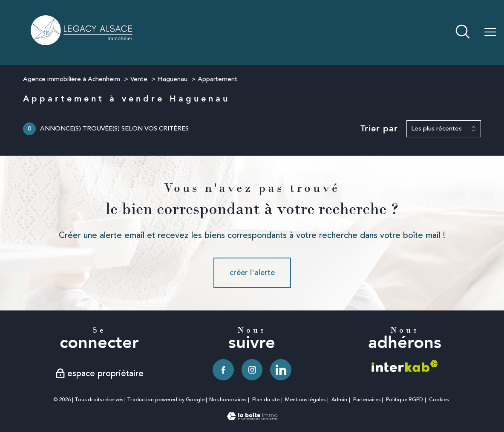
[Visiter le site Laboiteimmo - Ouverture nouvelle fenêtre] (252, 418)
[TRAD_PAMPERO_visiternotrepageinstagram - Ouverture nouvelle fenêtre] (252, 370)
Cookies (439, 400)
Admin (339, 400)
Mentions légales (305, 400)
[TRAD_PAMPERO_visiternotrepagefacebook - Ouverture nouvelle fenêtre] (223, 370)
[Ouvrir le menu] (490, 32)
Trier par (379, 129)
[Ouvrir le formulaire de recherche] (463, 33)
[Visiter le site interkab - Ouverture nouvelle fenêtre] (405, 366)
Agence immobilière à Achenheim (72, 79)
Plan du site (266, 400)
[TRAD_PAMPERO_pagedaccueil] (82, 43)
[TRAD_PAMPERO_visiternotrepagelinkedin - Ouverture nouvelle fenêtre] (281, 370)
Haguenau (173, 79)
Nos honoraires (228, 400)
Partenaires (367, 400)
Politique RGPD (405, 400)
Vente (139, 79)
